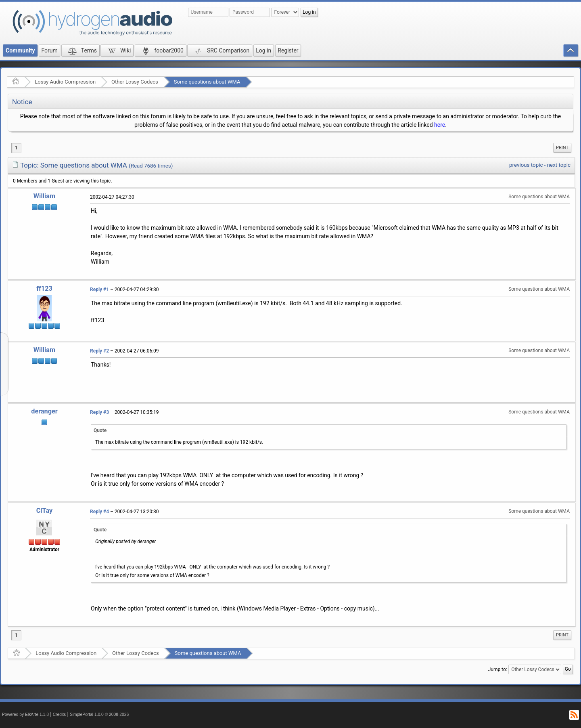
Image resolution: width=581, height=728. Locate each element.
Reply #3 (99, 412)
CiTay (45, 511)
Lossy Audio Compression (65, 82)
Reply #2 (99, 351)
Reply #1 (99, 290)
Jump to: (498, 669)
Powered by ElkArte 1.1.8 (25, 714)
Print (562, 148)
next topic (559, 165)
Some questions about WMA (207, 82)
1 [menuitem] (16, 148)
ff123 (44, 288)
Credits (60, 714)
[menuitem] (562, 148)
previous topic (526, 165)
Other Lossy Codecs (135, 82)
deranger (44, 411)
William (44, 196)
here (440, 125)
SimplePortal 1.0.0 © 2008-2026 (99, 714)
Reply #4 (99, 512)
